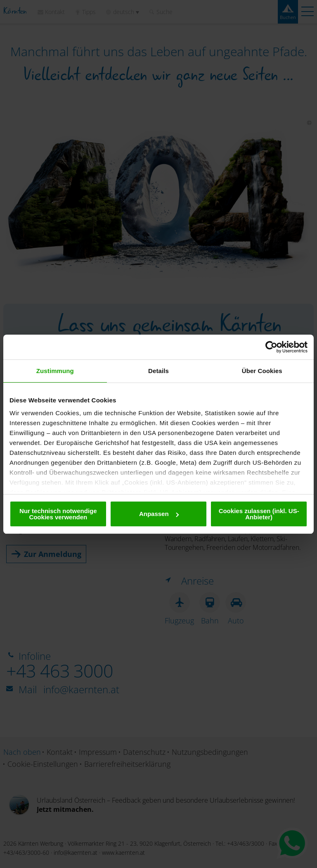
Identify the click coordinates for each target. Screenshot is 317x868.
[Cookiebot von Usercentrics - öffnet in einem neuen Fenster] (271, 347)
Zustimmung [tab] (55, 371)
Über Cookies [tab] (262, 371)
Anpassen (159, 514)
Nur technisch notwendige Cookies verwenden (58, 514)
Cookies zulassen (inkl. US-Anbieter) (259, 514)
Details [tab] (158, 371)
